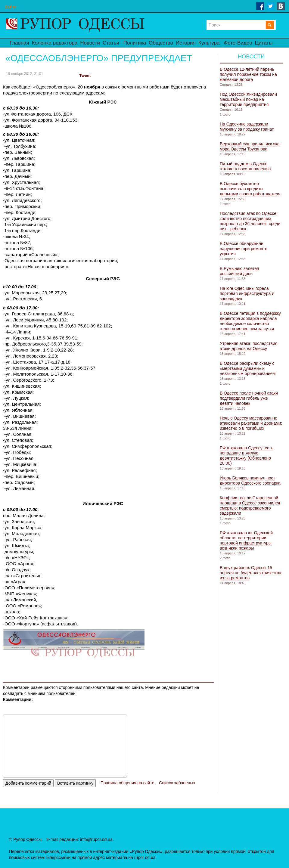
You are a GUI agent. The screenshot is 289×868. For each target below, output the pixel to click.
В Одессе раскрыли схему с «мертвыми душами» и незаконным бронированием (248, 368)
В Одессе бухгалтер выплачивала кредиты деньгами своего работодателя (250, 189)
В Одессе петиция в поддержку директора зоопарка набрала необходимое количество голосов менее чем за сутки (250, 321)
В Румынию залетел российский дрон (239, 271)
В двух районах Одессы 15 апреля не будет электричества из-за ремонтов (250, 573)
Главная (19, 43)
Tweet (85, 76)
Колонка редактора (55, 43)
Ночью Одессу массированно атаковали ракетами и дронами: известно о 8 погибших (251, 423)
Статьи (111, 43)
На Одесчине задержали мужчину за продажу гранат (247, 127)
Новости (90, 43)
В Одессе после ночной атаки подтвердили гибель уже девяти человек (249, 398)
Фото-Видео (238, 43)
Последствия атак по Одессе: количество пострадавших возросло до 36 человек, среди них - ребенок (250, 221)
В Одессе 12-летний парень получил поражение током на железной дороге (248, 74)
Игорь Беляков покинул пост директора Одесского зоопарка (250, 480)
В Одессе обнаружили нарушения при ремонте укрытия (244, 249)
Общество (161, 43)
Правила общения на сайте (127, 783)
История (186, 43)
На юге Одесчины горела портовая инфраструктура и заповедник (247, 293)
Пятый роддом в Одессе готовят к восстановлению (245, 166)
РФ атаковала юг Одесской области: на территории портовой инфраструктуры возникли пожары (246, 540)
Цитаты (264, 43)
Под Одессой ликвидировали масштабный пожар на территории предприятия (248, 99)
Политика (135, 43)
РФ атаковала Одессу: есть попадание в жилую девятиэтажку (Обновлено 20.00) (247, 456)
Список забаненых (177, 783)
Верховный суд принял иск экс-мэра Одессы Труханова (250, 146)
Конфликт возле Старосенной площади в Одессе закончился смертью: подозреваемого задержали (250, 505)
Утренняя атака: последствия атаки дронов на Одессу (249, 346)
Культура (209, 43)
